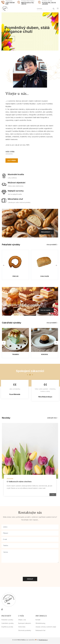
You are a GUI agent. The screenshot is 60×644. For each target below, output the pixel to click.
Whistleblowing (40, 623)
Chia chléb (45, 276)
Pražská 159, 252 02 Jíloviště (49, 3)
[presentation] (16, 568)
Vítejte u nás (22, 620)
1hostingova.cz (43, 640)
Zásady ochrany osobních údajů (46, 627)
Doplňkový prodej (7, 627)
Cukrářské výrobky (8, 623)
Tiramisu (15, 355)
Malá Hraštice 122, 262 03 (28, 3)
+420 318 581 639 (10, 3)
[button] (46, 43)
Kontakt (38, 620)
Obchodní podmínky (25, 630)
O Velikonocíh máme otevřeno (19, 482)
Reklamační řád (40, 630)
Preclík (15, 276)
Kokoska (45, 355)
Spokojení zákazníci (25, 623)
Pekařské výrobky (7, 620)
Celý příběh (12, 161)
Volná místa (22, 627)
